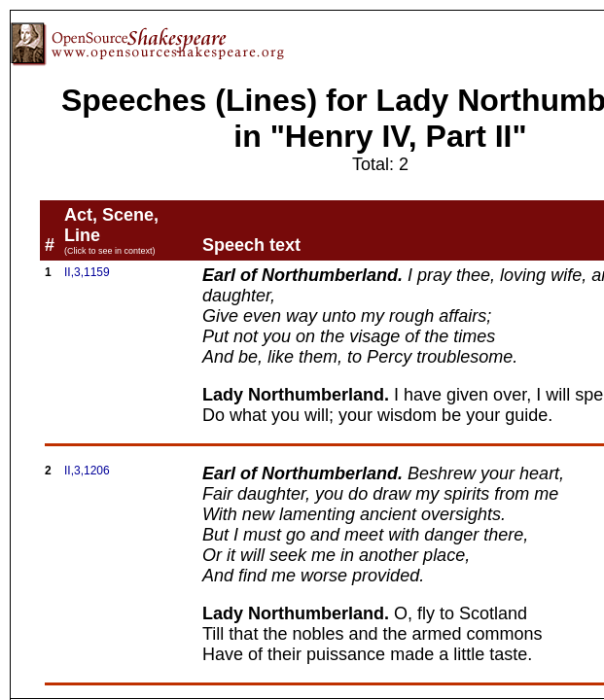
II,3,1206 (87, 471)
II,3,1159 (87, 272)
